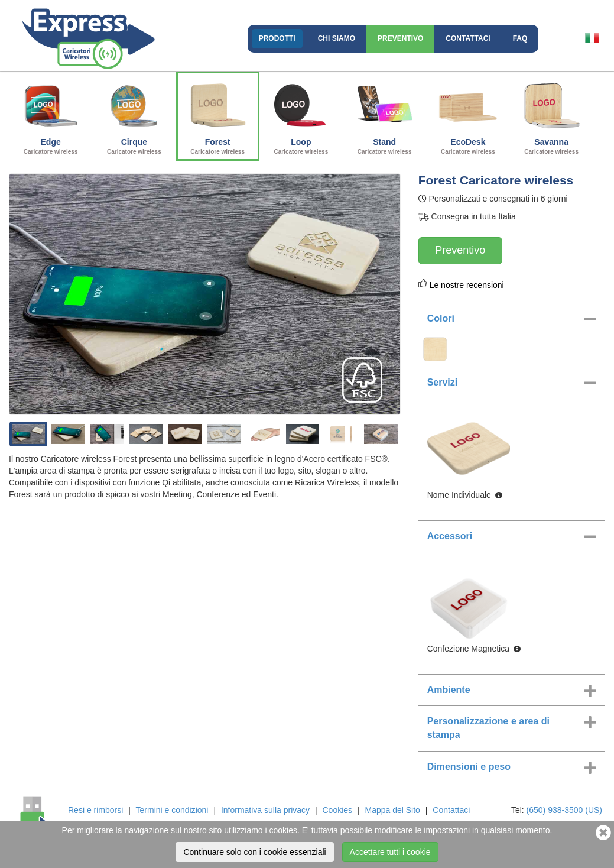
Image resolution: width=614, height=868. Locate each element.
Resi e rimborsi (95, 810)
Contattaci (468, 38)
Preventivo (400, 38)
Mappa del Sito (393, 810)
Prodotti (277, 38)
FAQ (520, 38)
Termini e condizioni (172, 810)
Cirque (134, 115)
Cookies (338, 810)
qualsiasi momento (516, 830)
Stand (384, 115)
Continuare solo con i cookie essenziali (254, 852)
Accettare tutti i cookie (390, 852)
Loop (301, 115)
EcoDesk (468, 115)
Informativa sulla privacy (265, 810)
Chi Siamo (337, 38)
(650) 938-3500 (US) (564, 810)
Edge (51, 115)
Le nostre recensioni (467, 285)
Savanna (552, 115)
